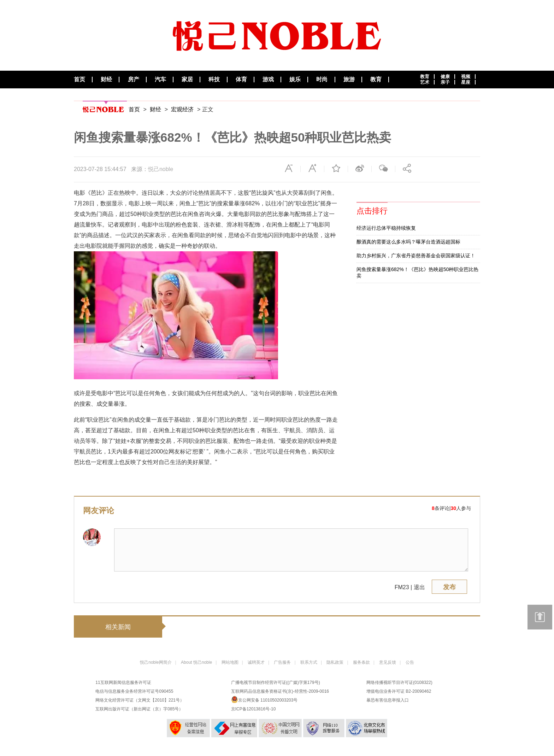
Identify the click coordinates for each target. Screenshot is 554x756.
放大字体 (312, 168)
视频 (466, 77)
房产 (134, 80)
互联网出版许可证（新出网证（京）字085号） (139, 709)
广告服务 (282, 662)
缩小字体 (289, 168)
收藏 (336, 168)
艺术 (425, 82)
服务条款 (361, 662)
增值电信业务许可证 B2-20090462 (399, 691)
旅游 (349, 80)
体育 (241, 80)
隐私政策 (335, 662)
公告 (410, 662)
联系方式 (309, 662)
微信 (383, 168)
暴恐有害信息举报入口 (388, 700)
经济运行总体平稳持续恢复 (386, 228)
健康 (445, 77)
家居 (187, 80)
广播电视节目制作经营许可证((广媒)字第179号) (276, 682)
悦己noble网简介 (156, 662)
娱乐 (295, 80)
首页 (79, 80)
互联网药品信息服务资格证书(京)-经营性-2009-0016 (280, 691)
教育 (376, 80)
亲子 (445, 82)
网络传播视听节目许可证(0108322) (399, 682)
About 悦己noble (196, 662)
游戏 (268, 80)
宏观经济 (182, 109)
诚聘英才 (256, 662)
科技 (214, 80)
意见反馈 (388, 662)
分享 (407, 168)
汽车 (160, 80)
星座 (466, 82)
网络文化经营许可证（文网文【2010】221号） (140, 700)
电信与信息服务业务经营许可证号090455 (134, 691)
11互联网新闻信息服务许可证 (123, 682)
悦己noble (161, 169)
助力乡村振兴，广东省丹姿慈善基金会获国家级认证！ (416, 256)
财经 (106, 80)
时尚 (322, 80)
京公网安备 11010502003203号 (264, 699)
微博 (360, 168)
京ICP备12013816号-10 (254, 709)
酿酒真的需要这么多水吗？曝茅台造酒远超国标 (408, 242)
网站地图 (230, 662)
